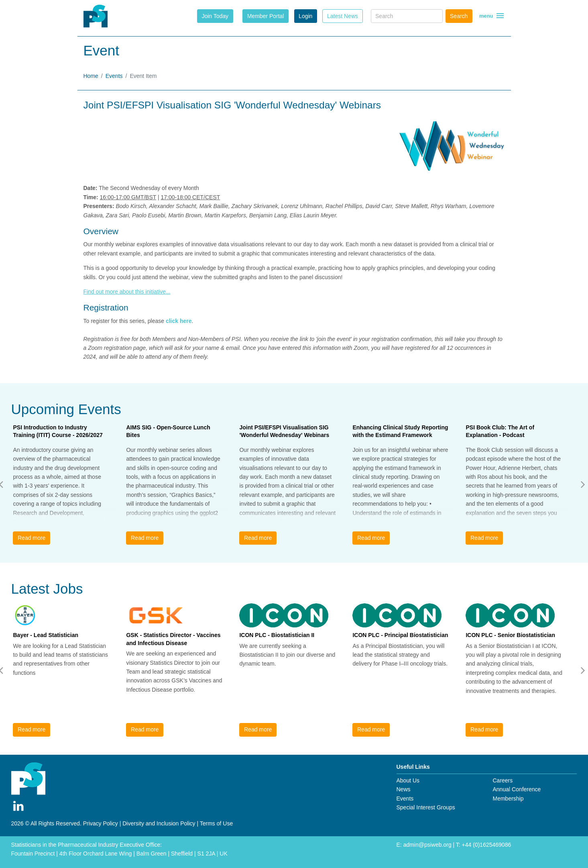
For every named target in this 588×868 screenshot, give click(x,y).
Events (114, 76)
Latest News (343, 16)
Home (91, 76)
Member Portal (266, 16)
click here (179, 321)
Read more (32, 538)
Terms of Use (216, 823)
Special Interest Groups (426, 807)
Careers (503, 780)
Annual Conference (517, 789)
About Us (408, 780)
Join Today (215, 16)
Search (459, 16)
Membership (508, 799)
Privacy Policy (101, 823)
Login (305, 16)
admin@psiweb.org (427, 845)
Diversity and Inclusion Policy (159, 823)
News (404, 789)
